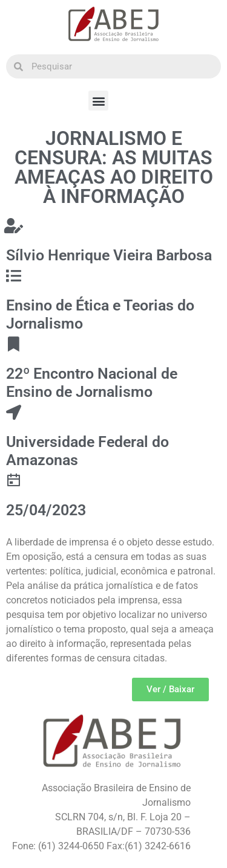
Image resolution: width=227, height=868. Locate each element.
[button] (98, 101)
